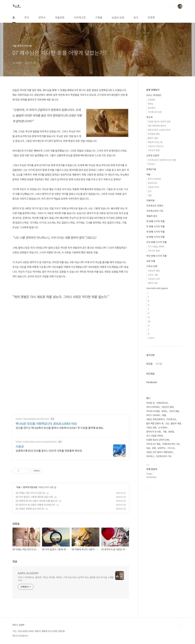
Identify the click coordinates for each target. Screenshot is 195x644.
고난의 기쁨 (153, 275)
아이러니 (152, 164)
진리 (150, 191)
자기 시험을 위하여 (156, 247)
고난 (167, 423)
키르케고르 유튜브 (155, 206)
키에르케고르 (162, 403)
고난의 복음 (174, 411)
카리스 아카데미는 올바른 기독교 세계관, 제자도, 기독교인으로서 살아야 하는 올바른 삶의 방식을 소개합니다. (66, 580)
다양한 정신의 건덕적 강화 (159, 122)
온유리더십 (152, 183)
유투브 (149, 489)
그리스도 (171, 448)
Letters (151, 338)
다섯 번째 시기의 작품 (156, 242)
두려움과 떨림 (154, 134)
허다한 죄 (150, 403)
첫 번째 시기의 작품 (155, 221)
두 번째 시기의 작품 (155, 226)
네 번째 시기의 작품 (155, 237)
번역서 (42, 17)
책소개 (149, 117)
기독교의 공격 (154, 279)
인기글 (159, 364)
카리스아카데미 (153, 407)
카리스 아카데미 (154, 95)
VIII (149, 321)
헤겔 (164, 415)
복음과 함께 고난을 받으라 (159, 130)
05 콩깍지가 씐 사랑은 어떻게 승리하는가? (36, 506)
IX (149, 325)
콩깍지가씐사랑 (30, 488)
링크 (136, 17)
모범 (154, 448)
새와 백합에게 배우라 (157, 126)
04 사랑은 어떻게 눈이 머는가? (30, 510)
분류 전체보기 (153, 90)
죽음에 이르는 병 (155, 142)
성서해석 (152, 108)
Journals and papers (157, 288)
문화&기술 (151, 169)
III (148, 301)
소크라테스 (163, 427)
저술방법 (60, 17)
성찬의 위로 (153, 283)
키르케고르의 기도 (155, 211)
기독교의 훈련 (154, 150)
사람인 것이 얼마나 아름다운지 (160, 452)
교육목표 (152, 100)
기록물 (99, 17)
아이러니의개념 (153, 411)
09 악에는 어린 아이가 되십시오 (31, 494)
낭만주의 (161, 448)
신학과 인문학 (153, 155)
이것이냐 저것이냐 (156, 146)
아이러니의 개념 (153, 444)
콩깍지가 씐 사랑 (154, 432)
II (148, 297)
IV (149, 305)
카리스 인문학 (18, 626)
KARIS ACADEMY (28, 574)
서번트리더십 (153, 187)
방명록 (151, 17)
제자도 (151, 104)
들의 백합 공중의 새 (155, 423)
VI (149, 313)
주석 (27, 17)
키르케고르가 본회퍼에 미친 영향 (162, 160)
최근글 (149, 364)
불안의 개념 (153, 138)
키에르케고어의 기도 (171, 444)
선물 (150, 195)
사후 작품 (151, 261)
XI (149, 334)
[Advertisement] (71, 439)
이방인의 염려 (154, 271)
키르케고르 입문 (155, 112)
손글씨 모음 (118, 17)
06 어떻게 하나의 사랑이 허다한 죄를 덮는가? (37, 502)
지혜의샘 (150, 200)
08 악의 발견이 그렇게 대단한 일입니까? (34, 498)
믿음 (148, 448)
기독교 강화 (152, 266)
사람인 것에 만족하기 (155, 419)
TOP (180, 627)
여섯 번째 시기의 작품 (156, 256)
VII (149, 317)
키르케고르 (80, 17)
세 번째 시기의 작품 (155, 232)
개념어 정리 (152, 216)
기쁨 (165, 432)
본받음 (171, 432)
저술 (18, 488)
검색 (173, 6)
